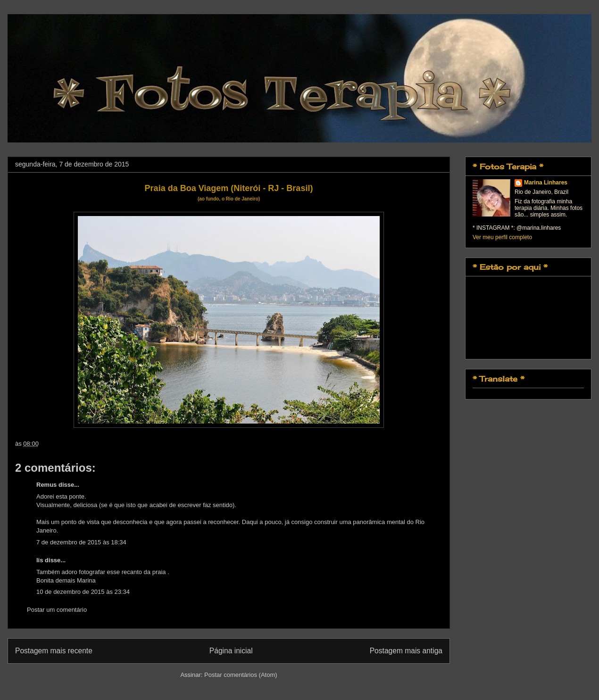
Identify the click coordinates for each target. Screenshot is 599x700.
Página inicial (231, 651)
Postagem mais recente (54, 651)
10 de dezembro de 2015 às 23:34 (83, 592)
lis (40, 560)
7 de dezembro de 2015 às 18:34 (81, 542)
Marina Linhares (546, 183)
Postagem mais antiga (406, 651)
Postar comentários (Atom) (241, 675)
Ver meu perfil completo (502, 237)
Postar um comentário (57, 610)
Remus (46, 485)
